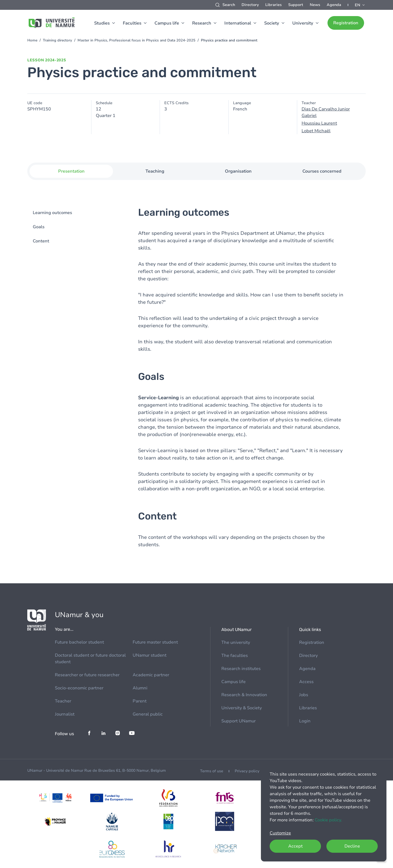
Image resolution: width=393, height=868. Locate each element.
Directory (250, 5)
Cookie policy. (328, 820)
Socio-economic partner (79, 688)
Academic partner (151, 675)
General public (148, 714)
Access (306, 682)
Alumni (140, 688)
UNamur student (150, 655)
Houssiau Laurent (319, 123)
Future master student (155, 642)
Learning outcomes (52, 213)
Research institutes (241, 669)
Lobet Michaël (316, 131)
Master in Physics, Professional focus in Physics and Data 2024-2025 (136, 40)
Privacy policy (247, 771)
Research (202, 23)
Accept (295, 846)
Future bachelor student (79, 642)
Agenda (334, 5)
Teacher (63, 701)
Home (32, 40)
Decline (352, 846)
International (238, 23)
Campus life (167, 23)
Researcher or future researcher (87, 675)
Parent (140, 701)
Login (305, 721)
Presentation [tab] (71, 171)
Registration (346, 23)
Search (229, 5)
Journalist (65, 714)
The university (236, 642)
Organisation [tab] (238, 171)
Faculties (132, 23)
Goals (39, 227)
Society (272, 23)
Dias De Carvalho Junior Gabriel (326, 112)
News (315, 5)
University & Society (242, 708)
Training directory (57, 40)
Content (41, 241)
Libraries (273, 5)
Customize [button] (280, 833)
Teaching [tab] (155, 171)
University (303, 23)
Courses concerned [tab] (322, 171)
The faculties (235, 656)
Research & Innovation (244, 695)
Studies (102, 23)
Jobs (304, 695)
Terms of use (212, 771)
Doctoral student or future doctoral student (90, 659)
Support (296, 5)
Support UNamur (239, 721)
